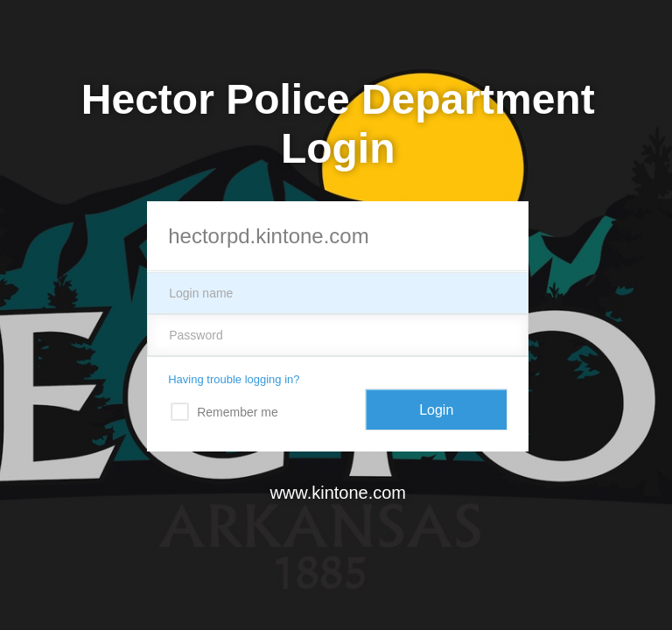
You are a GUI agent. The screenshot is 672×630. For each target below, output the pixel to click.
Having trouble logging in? (234, 379)
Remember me (238, 412)
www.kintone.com (338, 493)
